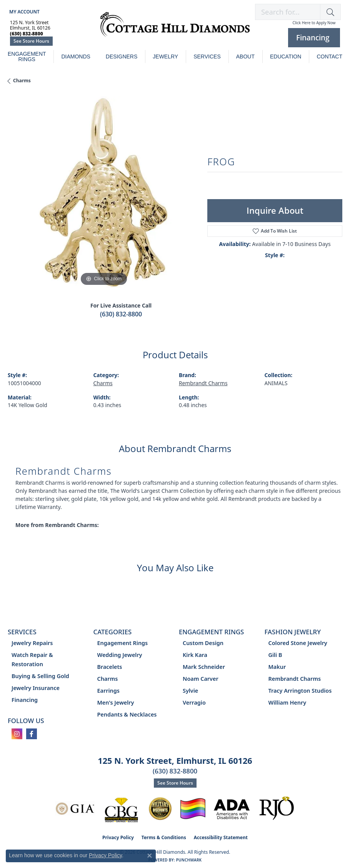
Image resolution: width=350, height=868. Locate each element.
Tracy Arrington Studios (300, 691)
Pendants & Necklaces (127, 714)
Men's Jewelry (116, 703)
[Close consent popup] (150, 856)
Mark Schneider (204, 667)
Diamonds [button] (76, 57)
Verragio (194, 703)
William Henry (287, 703)
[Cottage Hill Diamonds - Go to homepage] (175, 28)
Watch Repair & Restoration (32, 659)
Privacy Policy (118, 837)
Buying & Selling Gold (40, 676)
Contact (329, 57)
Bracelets (110, 667)
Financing (25, 700)
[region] (104, 192)
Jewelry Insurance (36, 688)
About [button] (245, 57)
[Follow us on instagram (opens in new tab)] (17, 734)
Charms (22, 81)
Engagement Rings (27, 57)
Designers (122, 57)
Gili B (275, 655)
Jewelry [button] (165, 57)
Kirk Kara (195, 655)
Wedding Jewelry (120, 655)
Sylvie (190, 691)
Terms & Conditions (164, 837)
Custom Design (203, 643)
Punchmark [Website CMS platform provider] (189, 860)
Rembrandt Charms (203, 383)
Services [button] (207, 57)
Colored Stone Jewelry (298, 643)
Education (286, 57)
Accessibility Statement (221, 837)
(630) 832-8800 (121, 314)
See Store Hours (31, 41)
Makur (277, 667)
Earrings (108, 691)
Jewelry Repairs (32, 643)
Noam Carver (201, 679)
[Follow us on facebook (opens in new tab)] (32, 734)
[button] (24, 12)
